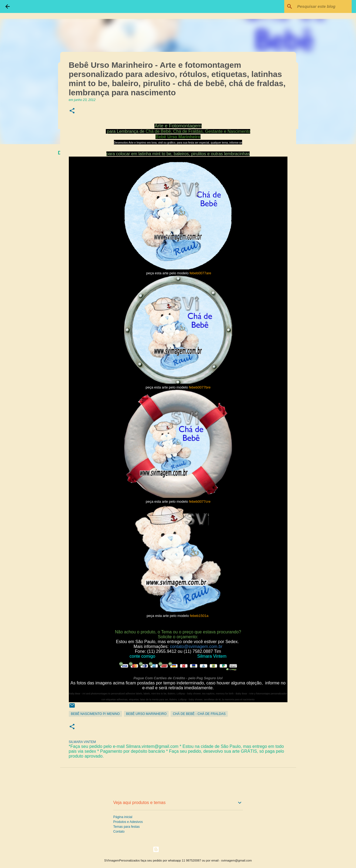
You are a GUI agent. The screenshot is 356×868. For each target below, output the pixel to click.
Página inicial (123, 817)
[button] (72, 111)
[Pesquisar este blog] (323, 6)
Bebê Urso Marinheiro (146, 714)
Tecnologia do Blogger (178, 849)
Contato (119, 832)
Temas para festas (127, 827)
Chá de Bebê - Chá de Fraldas (199, 714)
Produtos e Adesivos (128, 822)
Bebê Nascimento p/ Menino (95, 714)
